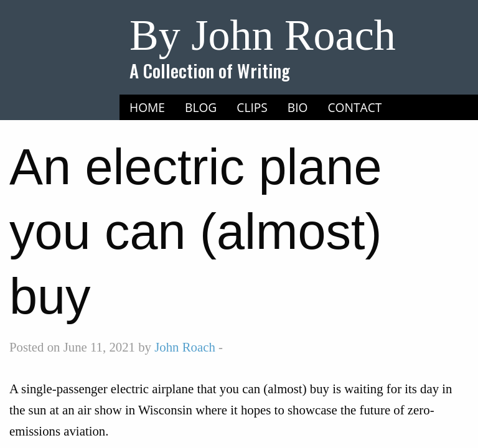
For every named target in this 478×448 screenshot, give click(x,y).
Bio (298, 107)
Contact (355, 107)
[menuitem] (147, 108)
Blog (201, 107)
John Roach (185, 347)
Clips (252, 107)
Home (147, 107)
